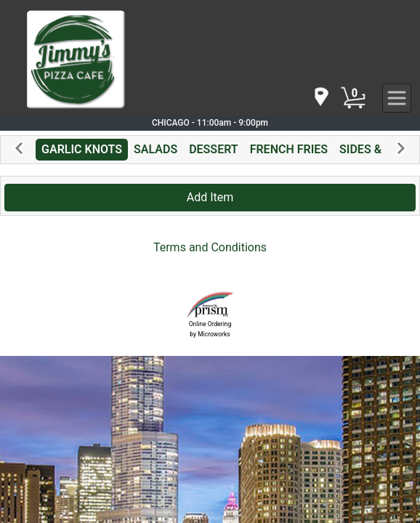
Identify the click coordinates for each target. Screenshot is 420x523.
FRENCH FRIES (289, 149)
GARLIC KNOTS (82, 149)
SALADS (156, 149)
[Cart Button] (353, 98)
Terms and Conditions (210, 247)
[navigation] (320, 98)
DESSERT (214, 149)
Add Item (210, 197)
